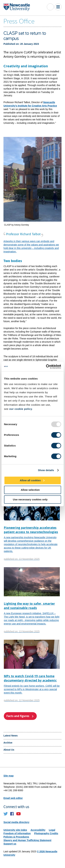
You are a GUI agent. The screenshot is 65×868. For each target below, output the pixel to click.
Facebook (12, 814)
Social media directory (16, 822)
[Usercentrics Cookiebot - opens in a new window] (46, 366)
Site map (8, 776)
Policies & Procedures (16, 837)
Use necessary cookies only (30, 499)
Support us (10, 844)
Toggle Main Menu (58, 7)
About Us (9, 750)
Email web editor (13, 798)
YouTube (18, 814)
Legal (52, 830)
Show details (46, 470)
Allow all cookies (30, 480)
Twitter (6, 814)
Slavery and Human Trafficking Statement (27, 840)
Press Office (19, 21)
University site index (15, 830)
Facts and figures (18, 716)
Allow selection (30, 490)
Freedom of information (17, 833)
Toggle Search (50, 7)
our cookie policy (21, 409)
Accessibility (38, 830)
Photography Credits (46, 833)
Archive (8, 743)
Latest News (11, 736)
